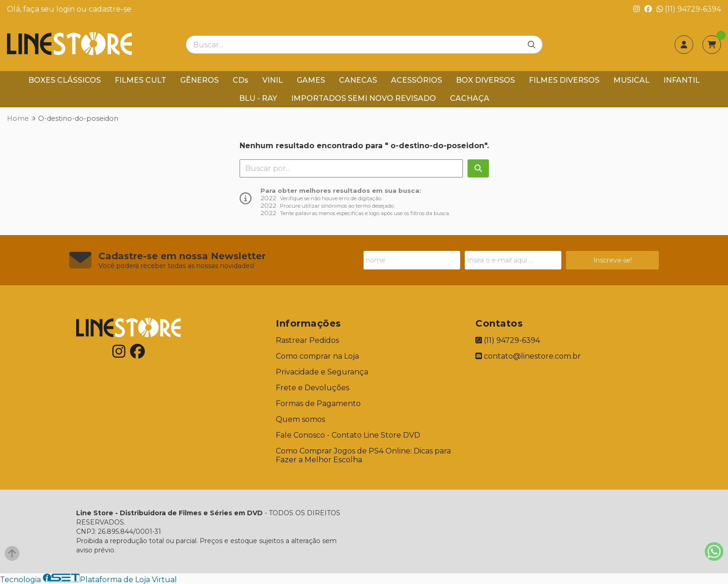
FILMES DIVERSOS (564, 80)
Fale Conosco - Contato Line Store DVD (348, 435)
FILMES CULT (140, 80)
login (66, 9)
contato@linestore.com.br (528, 356)
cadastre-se (110, 9)
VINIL (273, 80)
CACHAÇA (470, 98)
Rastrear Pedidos (307, 340)
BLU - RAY (258, 98)
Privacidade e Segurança (322, 372)
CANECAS (358, 80)
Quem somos (300, 419)
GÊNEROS (199, 80)
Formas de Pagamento (318, 404)
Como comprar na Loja (317, 356)
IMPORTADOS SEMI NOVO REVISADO (364, 98)
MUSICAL (631, 80)
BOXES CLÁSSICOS (65, 80)
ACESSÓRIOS (416, 80)
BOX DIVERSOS (485, 80)
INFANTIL (682, 80)
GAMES (311, 80)
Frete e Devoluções (312, 388)
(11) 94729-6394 (689, 9)
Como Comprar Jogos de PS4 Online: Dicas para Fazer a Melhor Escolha (363, 455)
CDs (240, 80)
